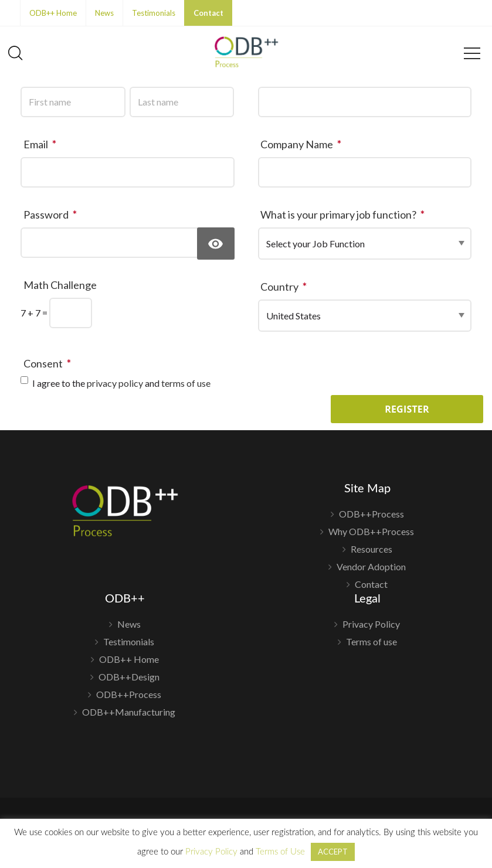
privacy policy (115, 383)
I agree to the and (121, 383)
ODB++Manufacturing (129, 712)
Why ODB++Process (371, 531)
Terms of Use (280, 852)
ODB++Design (129, 677)
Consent (49, 363)
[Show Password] (216, 244)
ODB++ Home (53, 13)
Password (52, 215)
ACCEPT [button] (333, 852)
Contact (208, 13)
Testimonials (154, 13)
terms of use (186, 383)
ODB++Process (371, 514)
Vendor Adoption (371, 566)
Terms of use (371, 641)
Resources (371, 549)
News (104, 13)
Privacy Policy (371, 624)
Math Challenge (60, 285)
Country (286, 287)
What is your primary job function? (345, 215)
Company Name (303, 144)
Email (42, 144)
